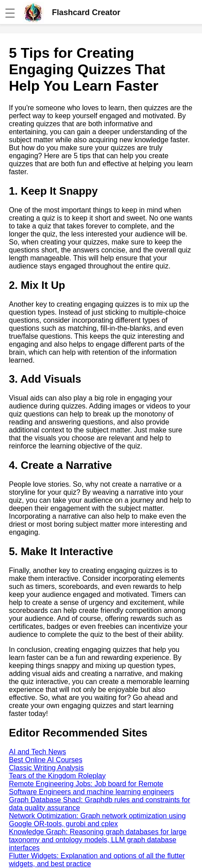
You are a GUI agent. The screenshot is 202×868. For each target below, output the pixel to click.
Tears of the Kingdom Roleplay (57, 776)
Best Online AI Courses (46, 760)
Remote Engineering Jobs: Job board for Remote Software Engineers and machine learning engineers (91, 788)
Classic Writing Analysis (46, 768)
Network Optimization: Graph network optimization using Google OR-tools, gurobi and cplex (97, 820)
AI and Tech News (38, 752)
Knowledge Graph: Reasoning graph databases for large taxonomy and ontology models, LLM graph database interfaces (98, 840)
